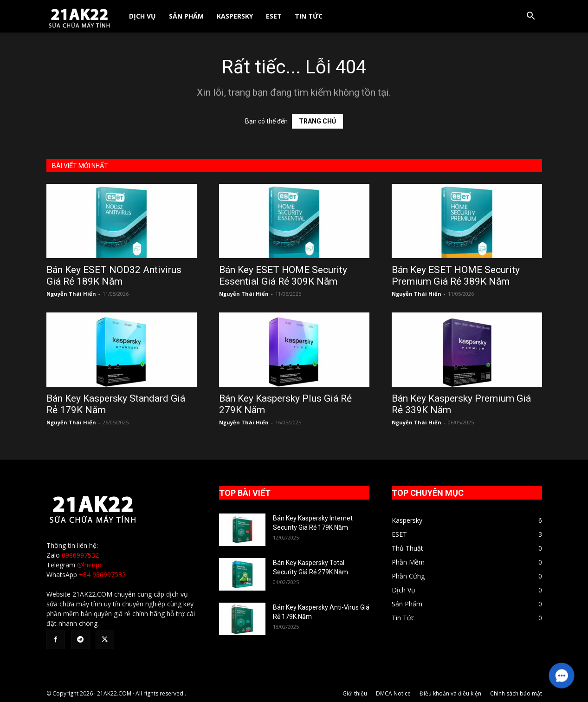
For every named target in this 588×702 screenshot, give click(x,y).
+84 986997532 (102, 575)
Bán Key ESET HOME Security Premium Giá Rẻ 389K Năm (456, 276)
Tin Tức (309, 16)
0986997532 (80, 555)
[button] (531, 17)
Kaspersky (235, 16)
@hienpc (90, 565)
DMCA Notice (393, 693)
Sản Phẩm (186, 16)
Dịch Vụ (142, 16)
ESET (274, 16)
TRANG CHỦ (317, 121)
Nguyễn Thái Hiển (71, 294)
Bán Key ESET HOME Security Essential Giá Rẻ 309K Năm (283, 276)
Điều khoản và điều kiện (450, 693)
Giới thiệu (355, 693)
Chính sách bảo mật (516, 693)
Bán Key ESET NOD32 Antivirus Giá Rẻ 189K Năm (114, 276)
